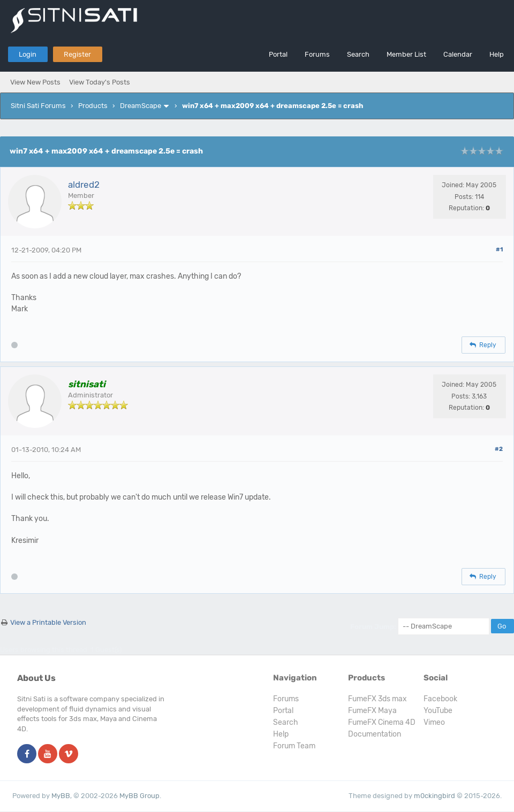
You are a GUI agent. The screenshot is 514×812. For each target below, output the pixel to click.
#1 (499, 250)
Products (93, 106)
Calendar (458, 54)
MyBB (61, 796)
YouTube (438, 711)
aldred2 (84, 185)
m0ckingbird (434, 796)
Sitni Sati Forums (38, 106)
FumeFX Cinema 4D (382, 722)
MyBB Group (139, 796)
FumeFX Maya (372, 711)
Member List (406, 54)
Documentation (375, 734)
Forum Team (294, 746)
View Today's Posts (100, 82)
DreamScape (141, 106)
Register (77, 54)
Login (28, 54)
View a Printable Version (48, 622)
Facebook (440, 699)
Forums (317, 54)
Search (358, 54)
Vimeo (434, 722)
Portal (278, 54)
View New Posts (35, 82)
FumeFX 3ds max (377, 699)
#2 (499, 449)
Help (497, 54)
